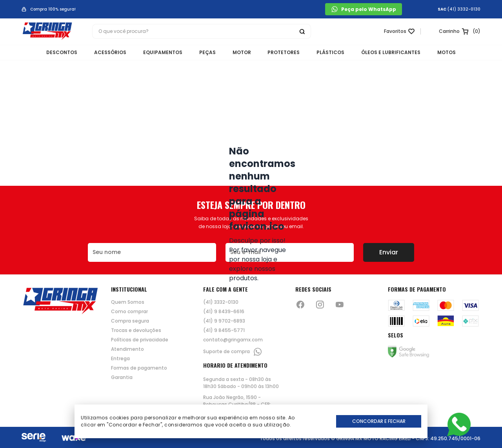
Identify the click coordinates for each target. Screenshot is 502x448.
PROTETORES (287, 53)
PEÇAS (204, 53)
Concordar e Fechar (379, 421)
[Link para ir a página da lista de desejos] (396, 33)
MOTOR (242, 53)
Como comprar (129, 312)
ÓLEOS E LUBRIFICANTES (401, 53)
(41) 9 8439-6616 (224, 312)
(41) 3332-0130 (464, 9)
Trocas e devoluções (136, 330)
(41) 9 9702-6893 (224, 321)
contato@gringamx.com (233, 340)
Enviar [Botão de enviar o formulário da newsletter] (389, 252)
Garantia (122, 377)
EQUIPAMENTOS (156, 53)
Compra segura (130, 321)
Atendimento (127, 349)
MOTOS (459, 53)
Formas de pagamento (139, 368)
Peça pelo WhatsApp (364, 9)
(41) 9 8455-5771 (224, 330)
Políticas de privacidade (140, 340)
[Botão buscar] (302, 33)
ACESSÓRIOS (101, 53)
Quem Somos (128, 302)
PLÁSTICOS (337, 53)
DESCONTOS (49, 53)
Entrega (120, 359)
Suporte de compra (233, 352)
